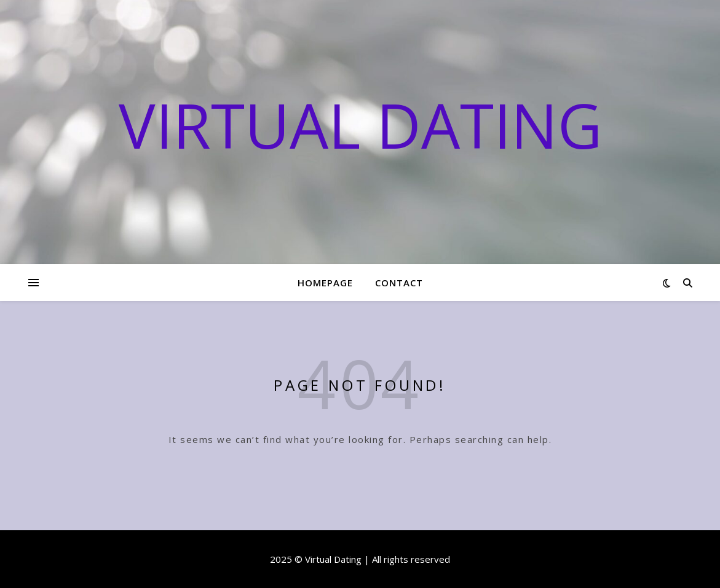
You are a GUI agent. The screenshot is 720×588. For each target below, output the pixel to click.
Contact (399, 283)
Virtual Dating (360, 125)
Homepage (325, 283)
